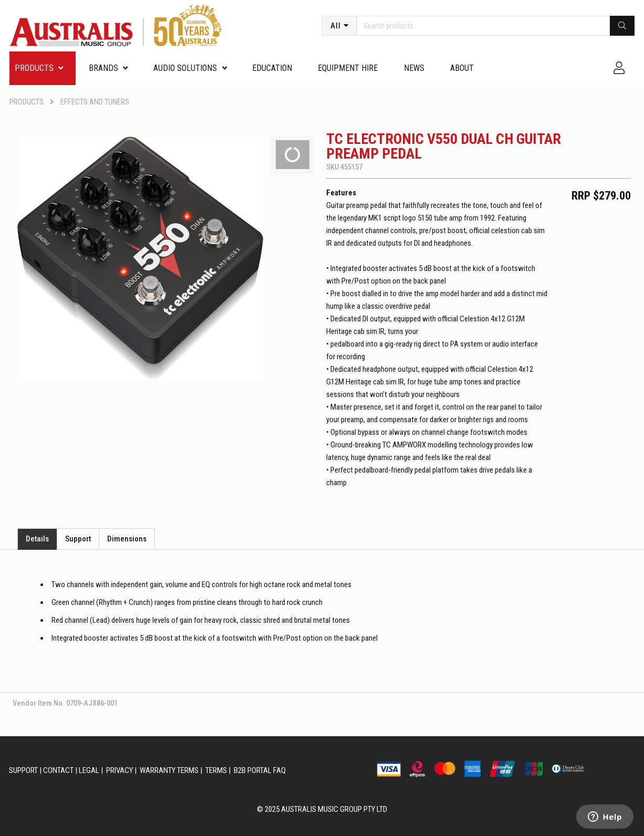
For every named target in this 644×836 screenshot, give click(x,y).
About (462, 68)
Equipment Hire (348, 68)
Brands (103, 68)
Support (78, 539)
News (414, 68)
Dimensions (127, 539)
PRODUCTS (34, 68)
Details (37, 539)
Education (272, 68)
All (336, 26)
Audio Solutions (185, 68)
